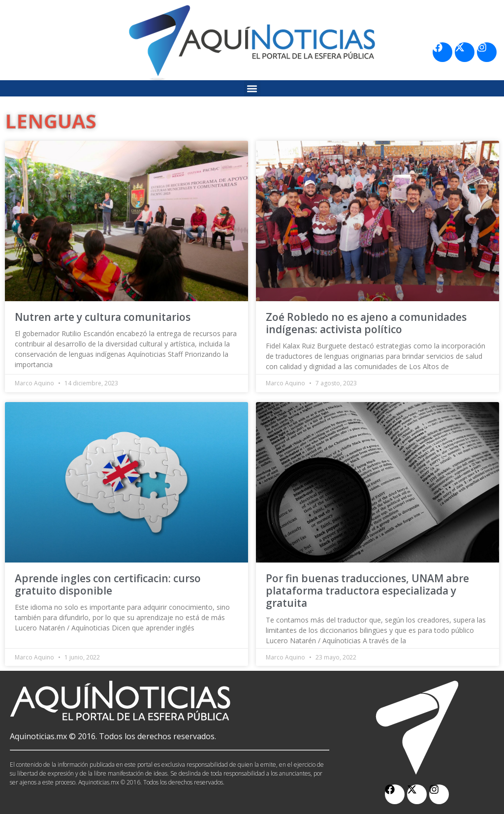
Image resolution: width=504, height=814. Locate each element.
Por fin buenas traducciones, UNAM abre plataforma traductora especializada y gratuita (367, 591)
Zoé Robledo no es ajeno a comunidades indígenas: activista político (366, 323)
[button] (252, 88)
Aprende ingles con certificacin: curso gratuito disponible (108, 584)
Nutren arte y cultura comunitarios (103, 317)
